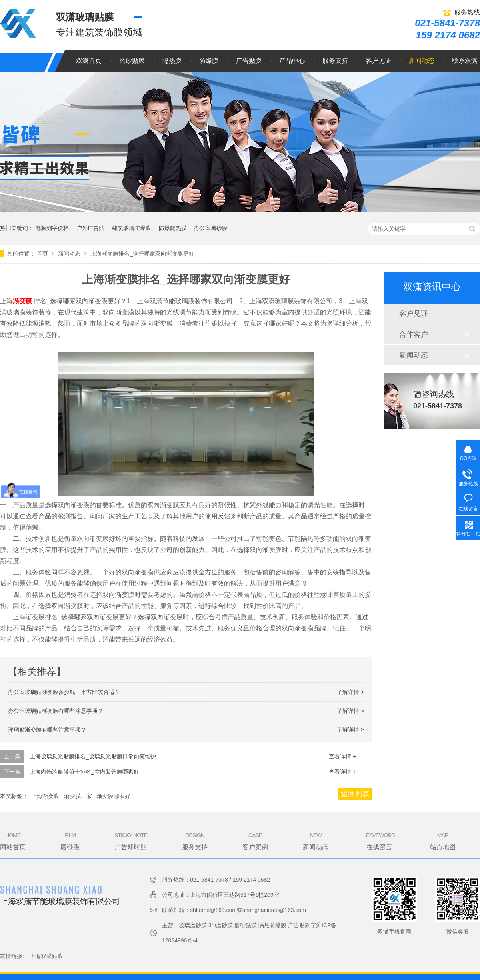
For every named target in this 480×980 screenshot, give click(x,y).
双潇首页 (89, 61)
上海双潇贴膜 (46, 956)
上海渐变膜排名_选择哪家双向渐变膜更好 (142, 254)
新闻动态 (422, 61)
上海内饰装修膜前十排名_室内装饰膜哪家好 (84, 772)
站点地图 (443, 841)
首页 (43, 254)
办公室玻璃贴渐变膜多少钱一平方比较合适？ (64, 692)
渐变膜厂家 (78, 796)
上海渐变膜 (45, 796)
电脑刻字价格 (52, 228)
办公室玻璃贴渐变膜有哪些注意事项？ (56, 711)
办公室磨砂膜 (211, 228)
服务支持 (335, 61)
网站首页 (13, 841)
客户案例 (255, 841)
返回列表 (355, 794)
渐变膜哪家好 (114, 796)
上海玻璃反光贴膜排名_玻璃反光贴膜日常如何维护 (93, 756)
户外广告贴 (90, 228)
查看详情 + (342, 756)
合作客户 (414, 334)
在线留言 (379, 841)
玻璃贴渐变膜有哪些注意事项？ (47, 730)
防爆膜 (209, 61)
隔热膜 (172, 61)
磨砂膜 (70, 841)
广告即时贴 (131, 841)
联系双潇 (465, 61)
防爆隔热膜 (173, 228)
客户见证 (378, 61)
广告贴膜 (249, 61)
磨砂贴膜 (132, 61)
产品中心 (292, 61)
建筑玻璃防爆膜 (132, 228)
